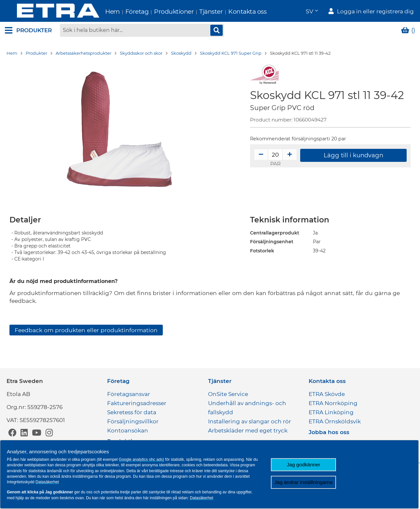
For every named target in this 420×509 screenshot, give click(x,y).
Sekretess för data (132, 412)
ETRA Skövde (327, 394)
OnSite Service (228, 394)
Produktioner (162, 12)
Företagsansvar (129, 394)
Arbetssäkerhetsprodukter (84, 54)
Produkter (36, 54)
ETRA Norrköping (333, 403)
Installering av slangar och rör (250, 421)
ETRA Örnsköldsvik (335, 421)
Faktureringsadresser (137, 403)
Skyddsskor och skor (141, 54)
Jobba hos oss (329, 432)
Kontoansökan (128, 431)
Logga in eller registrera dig (375, 12)
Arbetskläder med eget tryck (248, 431)
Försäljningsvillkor (133, 421)
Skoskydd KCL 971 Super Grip (231, 54)
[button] (312, 12)
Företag (125, 12)
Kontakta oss (235, 12)
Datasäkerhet (47, 482)
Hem (100, 12)
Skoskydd (181, 54)
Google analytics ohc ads (141, 460)
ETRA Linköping (331, 412)
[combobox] (142, 31)
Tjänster (199, 12)
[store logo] (46, 11)
